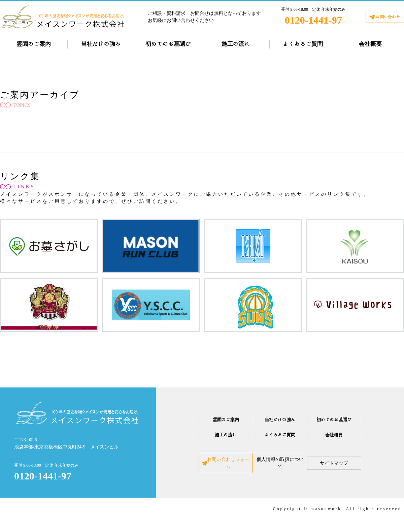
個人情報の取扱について (280, 467)
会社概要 (370, 44)
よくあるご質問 (303, 44)
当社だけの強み (101, 44)
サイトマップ (351, 467)
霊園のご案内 (34, 44)
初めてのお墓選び (168, 44)
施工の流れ (236, 44)
